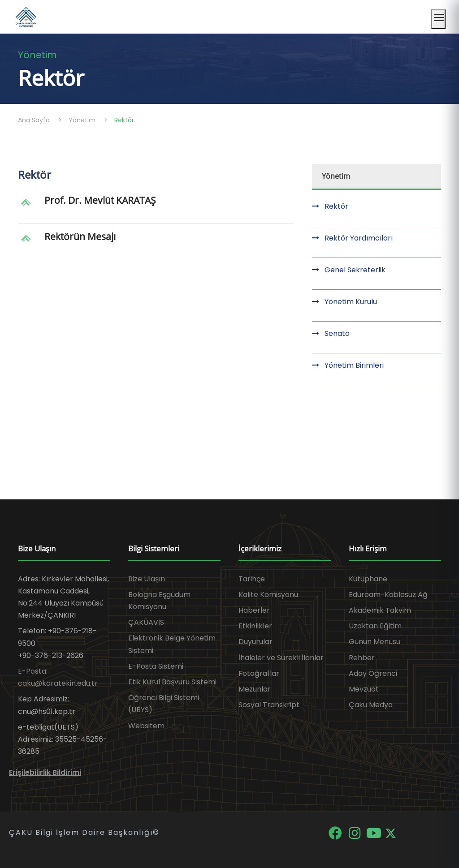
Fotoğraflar (259, 673)
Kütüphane (368, 579)
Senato (337, 333)
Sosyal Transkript (269, 705)
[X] (391, 833)
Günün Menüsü (375, 642)
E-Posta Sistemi (156, 666)
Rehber (362, 658)
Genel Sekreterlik (355, 270)
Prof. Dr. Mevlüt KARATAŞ (100, 200)
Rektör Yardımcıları (359, 238)
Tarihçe (252, 579)
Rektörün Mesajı (80, 236)
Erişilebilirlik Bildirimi (45, 772)
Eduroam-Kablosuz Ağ (388, 595)
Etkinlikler (255, 626)
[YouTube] (375, 833)
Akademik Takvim (380, 610)
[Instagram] (355, 833)
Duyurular (255, 642)
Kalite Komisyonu (268, 595)
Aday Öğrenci (373, 673)
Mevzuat (364, 689)
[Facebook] (336, 833)
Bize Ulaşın (147, 579)
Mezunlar (255, 689)
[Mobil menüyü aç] (438, 19)
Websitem (146, 726)
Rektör (336, 206)
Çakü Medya (371, 705)
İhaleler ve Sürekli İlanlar (281, 658)
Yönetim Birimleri (354, 365)
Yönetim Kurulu (351, 302)
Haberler (254, 610)
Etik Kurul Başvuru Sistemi (172, 682)
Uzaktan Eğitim (375, 626)
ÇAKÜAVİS (146, 622)
